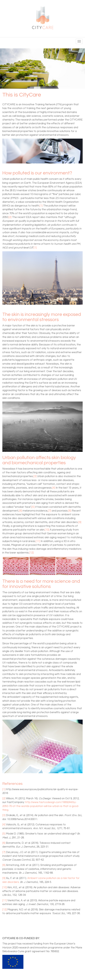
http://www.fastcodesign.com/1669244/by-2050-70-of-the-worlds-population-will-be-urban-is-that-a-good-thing (41, 806)
